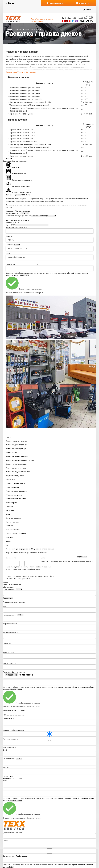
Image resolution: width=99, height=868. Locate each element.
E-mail (8, 254)
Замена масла (11, 453)
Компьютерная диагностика (16, 500)
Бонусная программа (13, 519)
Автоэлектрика (11, 503)
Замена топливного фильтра (16, 442)
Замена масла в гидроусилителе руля (20, 461)
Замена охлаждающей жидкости (18, 473)
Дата (5, 782)
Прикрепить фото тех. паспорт (14, 673)
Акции (8, 515)
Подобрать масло (55, 3)
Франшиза (9, 538)
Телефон (9, 245)
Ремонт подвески (12, 488)
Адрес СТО (10, 225)
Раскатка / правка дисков (15, 484)
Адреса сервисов (12, 523)
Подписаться (82, 557)
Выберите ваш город (13, 213)
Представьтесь (9, 720)
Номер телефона (9, 590)
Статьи (8, 542)
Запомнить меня (49, 853)
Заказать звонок (16, 690)
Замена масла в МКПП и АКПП (17, 457)
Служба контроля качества (16, 534)
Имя (5, 607)
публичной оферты (73, 274)
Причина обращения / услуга (16, 227)
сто (7, 546)
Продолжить (8, 599)
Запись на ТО (82, 3)
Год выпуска (8, 644)
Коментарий (10, 265)
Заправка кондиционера (15, 476)
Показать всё (16, 72)
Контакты (9, 527)
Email (5, 751)
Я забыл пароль (22, 857)
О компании (10, 511)
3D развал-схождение (14, 496)
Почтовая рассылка (49, 736)
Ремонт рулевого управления (16, 492)
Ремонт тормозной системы (16, 469)
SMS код (6, 768)
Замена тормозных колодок (16, 465)
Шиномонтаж (11, 480)
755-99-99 (86, 21)
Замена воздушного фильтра (16, 446)
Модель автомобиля (11, 633)
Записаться (31, 72)
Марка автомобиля (10, 624)
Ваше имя (10, 236)
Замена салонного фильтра (16, 449)
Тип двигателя (8, 653)
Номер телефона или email (13, 833)
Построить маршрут (13, 220)
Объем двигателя (10, 664)
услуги (8, 438)
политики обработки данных (40, 568)
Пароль (6, 842)
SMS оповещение (49, 745)
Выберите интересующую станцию (18, 216)
